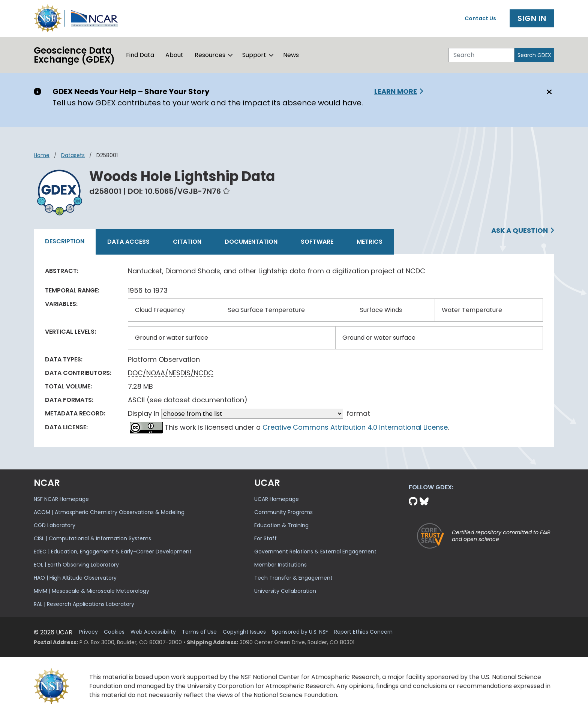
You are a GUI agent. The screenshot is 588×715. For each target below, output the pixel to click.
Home (42, 155)
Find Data (140, 55)
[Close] (548, 92)
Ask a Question (520, 230)
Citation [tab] (187, 242)
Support (254, 55)
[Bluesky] (424, 501)
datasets (73, 155)
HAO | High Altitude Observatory (75, 578)
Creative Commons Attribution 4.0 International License (355, 427)
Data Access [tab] (128, 242)
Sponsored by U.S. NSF (300, 632)
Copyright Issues (244, 632)
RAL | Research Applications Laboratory (84, 604)
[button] (230, 55)
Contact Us (480, 18)
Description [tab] (65, 241)
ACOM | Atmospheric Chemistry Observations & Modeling (109, 512)
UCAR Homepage (277, 499)
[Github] (414, 501)
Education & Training (281, 525)
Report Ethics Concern (363, 632)
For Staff (265, 538)
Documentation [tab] (251, 242)
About (174, 55)
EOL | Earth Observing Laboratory (76, 565)
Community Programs (283, 512)
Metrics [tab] (370, 242)
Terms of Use (199, 632)
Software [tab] (317, 242)
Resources (210, 55)
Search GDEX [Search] (534, 55)
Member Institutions (280, 565)
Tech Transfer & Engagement (293, 578)
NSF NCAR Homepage (61, 499)
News (291, 55)
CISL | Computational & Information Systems (92, 538)
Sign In (532, 18)
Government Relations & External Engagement (315, 552)
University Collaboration (285, 591)
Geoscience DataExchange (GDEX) (74, 55)
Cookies (114, 632)
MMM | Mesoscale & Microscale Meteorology (91, 591)
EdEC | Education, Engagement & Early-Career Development (113, 552)
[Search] (481, 55)
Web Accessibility (153, 632)
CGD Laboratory (55, 525)
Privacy (88, 632)
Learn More (396, 91)
